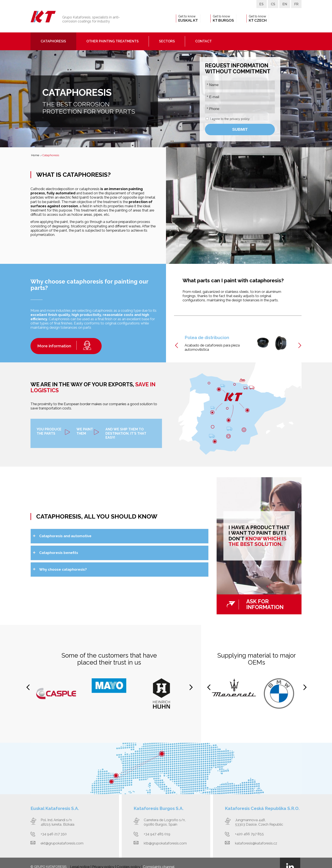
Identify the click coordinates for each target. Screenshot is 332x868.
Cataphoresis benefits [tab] (55, 553)
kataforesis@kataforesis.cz (256, 843)
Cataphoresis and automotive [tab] (62, 536)
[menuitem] (188, 18)
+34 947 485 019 (157, 834)
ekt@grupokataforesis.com (62, 843)
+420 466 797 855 (249, 834)
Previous (176, 345)
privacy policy (240, 119)
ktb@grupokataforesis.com (165, 843)
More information (54, 346)
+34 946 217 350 (54, 834)
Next (300, 346)
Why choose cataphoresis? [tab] (60, 569)
